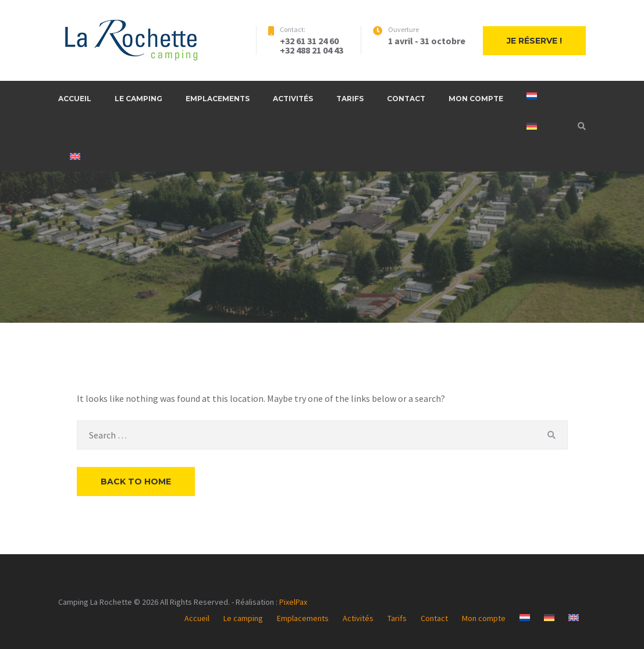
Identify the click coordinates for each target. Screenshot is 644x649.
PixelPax (293, 602)
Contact (406, 99)
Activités (293, 99)
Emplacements (218, 99)
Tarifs (350, 99)
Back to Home (136, 482)
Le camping (138, 99)
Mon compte (476, 99)
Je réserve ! (534, 41)
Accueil (75, 99)
